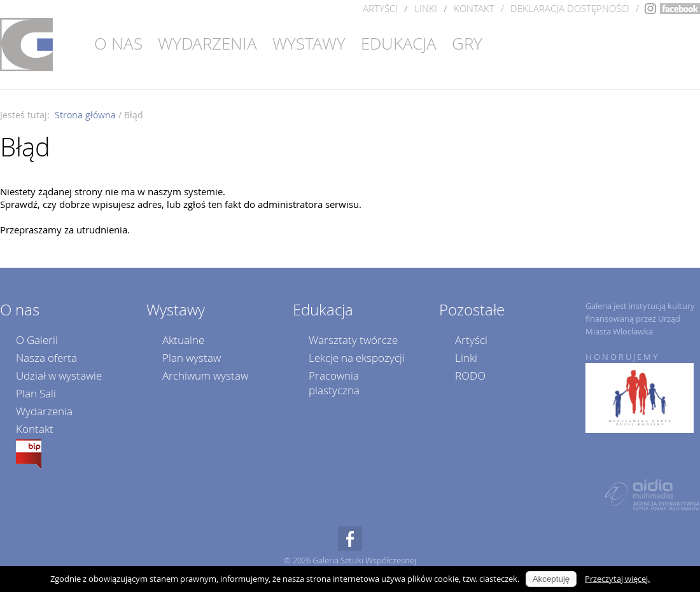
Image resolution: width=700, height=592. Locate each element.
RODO (470, 375)
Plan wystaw (192, 358)
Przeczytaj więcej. (617, 579)
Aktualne (183, 340)
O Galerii (37, 340)
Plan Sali (36, 393)
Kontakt (474, 8)
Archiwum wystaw (205, 375)
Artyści (380, 8)
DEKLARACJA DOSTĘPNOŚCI (570, 8)
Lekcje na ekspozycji (357, 358)
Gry (467, 44)
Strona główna (85, 115)
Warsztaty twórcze (353, 340)
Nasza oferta (46, 358)
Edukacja (399, 44)
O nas (118, 44)
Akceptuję (551, 579)
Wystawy (309, 44)
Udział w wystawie (59, 375)
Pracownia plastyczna (334, 383)
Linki (426, 8)
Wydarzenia (207, 44)
